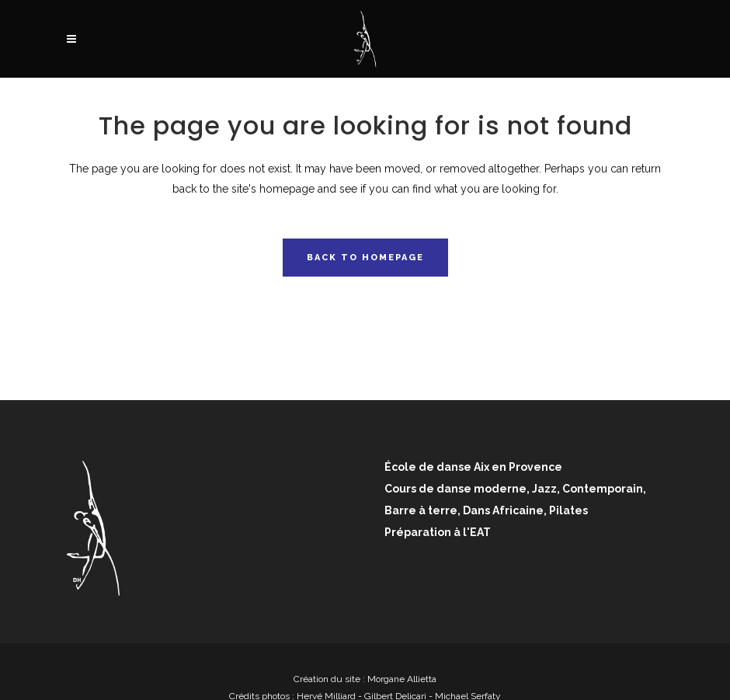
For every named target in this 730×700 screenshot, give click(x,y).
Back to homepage (365, 258)
